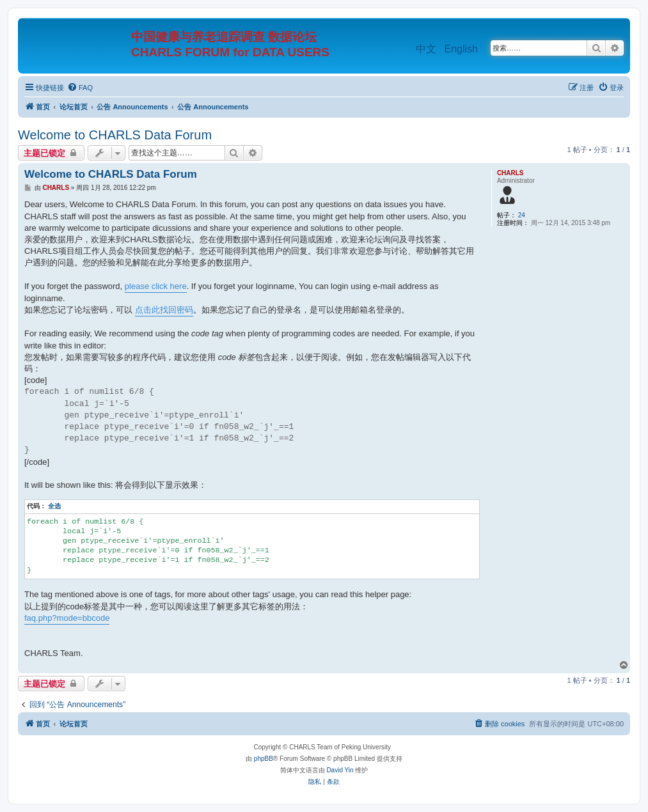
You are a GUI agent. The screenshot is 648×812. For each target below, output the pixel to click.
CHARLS (510, 173)
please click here (156, 286)
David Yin (340, 770)
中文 (426, 49)
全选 (54, 506)
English (461, 49)
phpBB (264, 759)
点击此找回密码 (164, 310)
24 (522, 215)
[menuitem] (80, 88)
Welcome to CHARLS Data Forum (115, 135)
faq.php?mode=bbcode (67, 618)
